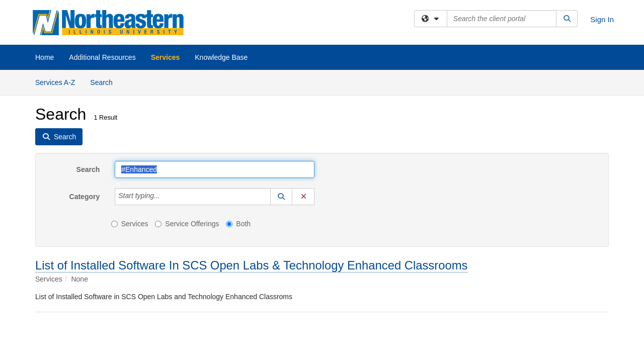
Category (85, 197)
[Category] (166, 197)
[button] (281, 197)
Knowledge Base (221, 57)
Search (105, 82)
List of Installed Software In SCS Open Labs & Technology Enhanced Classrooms (251, 265)
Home (45, 57)
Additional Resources (102, 57)
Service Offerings (187, 224)
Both (238, 224)
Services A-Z (55, 82)
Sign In (602, 19)
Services (166, 57)
